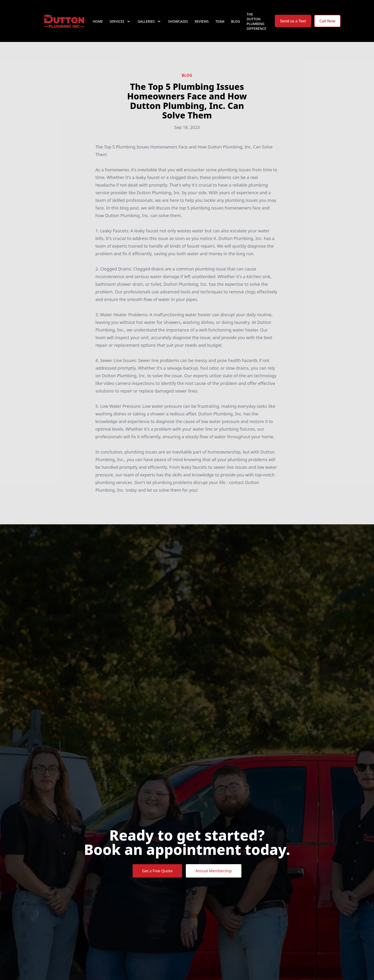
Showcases (178, 21)
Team (220, 21)
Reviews (202, 21)
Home (98, 21)
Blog (236, 21)
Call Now (327, 21)
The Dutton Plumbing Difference (256, 21)
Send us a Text (293, 21)
